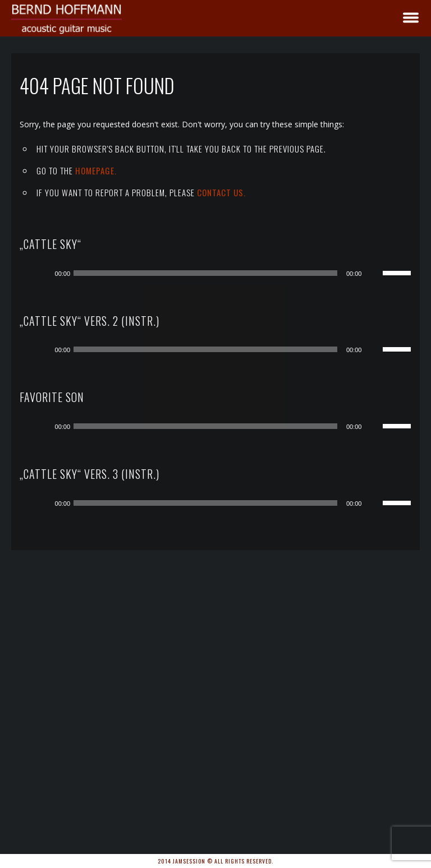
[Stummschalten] (374, 273)
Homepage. (96, 170)
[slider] (205, 273)
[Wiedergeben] (43, 273)
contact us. (221, 192)
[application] (224, 273)
